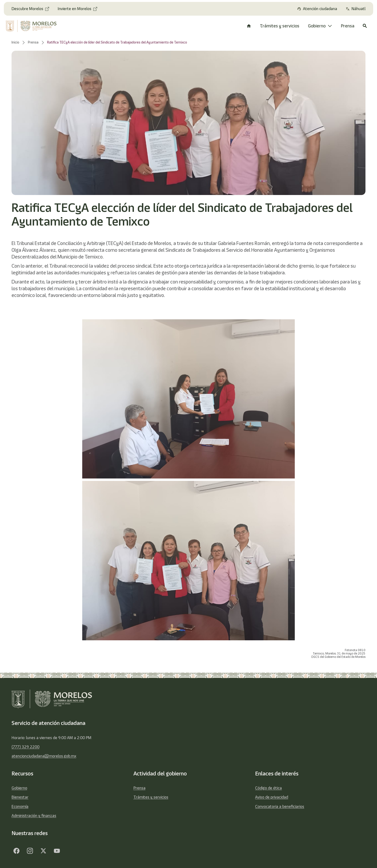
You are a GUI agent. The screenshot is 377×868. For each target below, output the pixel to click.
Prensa (139, 788)
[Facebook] (16, 851)
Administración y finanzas (34, 816)
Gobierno (19, 788)
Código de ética (268, 788)
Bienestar (20, 797)
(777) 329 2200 (25, 747)
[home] (35, 26)
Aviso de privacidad (272, 797)
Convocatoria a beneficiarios (280, 806)
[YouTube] (57, 851)
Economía (20, 806)
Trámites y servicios (151, 797)
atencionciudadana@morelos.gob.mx (44, 756)
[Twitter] (43, 851)
